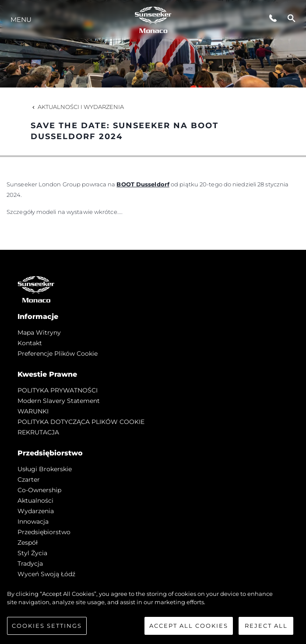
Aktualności (35, 500)
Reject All (266, 628)
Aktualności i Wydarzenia (77, 107)
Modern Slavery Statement (59, 401)
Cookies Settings (47, 628)
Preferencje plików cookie (58, 353)
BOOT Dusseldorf (143, 184)
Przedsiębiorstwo (44, 532)
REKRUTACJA (38, 432)
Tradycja (30, 563)
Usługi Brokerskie (45, 469)
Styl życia (32, 553)
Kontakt (30, 343)
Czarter (29, 479)
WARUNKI (33, 411)
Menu (21, 19)
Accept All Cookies (189, 628)
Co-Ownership (39, 490)
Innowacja (33, 521)
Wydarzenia (36, 511)
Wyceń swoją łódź (46, 574)
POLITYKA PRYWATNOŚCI (58, 390)
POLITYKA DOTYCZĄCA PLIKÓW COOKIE (81, 422)
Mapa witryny (39, 332)
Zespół (28, 542)
